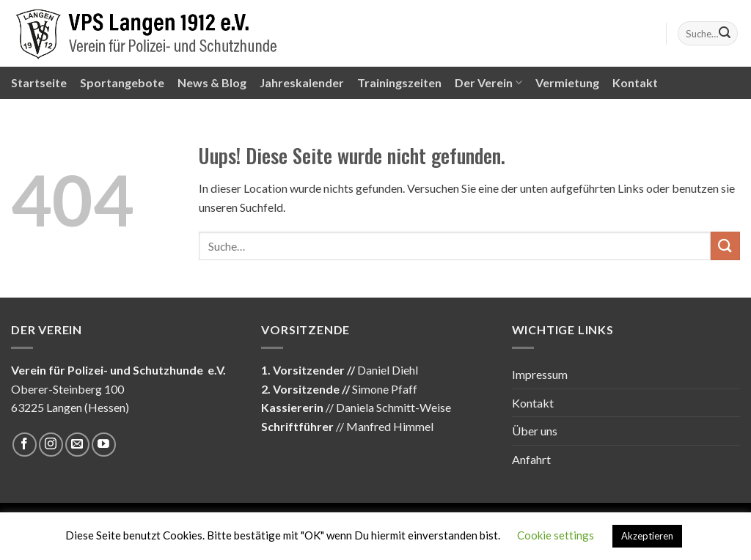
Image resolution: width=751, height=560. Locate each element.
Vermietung (567, 82)
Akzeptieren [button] (647, 536)
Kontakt (635, 82)
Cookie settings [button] (556, 535)
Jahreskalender (302, 82)
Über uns (535, 431)
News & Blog (212, 82)
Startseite (39, 82)
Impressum (540, 374)
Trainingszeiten (399, 82)
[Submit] (725, 34)
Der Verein (488, 83)
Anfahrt (531, 459)
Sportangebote (122, 82)
